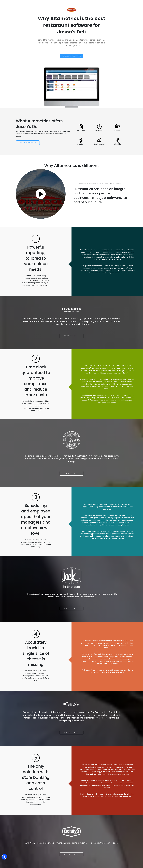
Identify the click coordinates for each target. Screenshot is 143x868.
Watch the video (71, 336)
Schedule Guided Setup (71, 56)
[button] (4, 857)
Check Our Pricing (28, 143)
